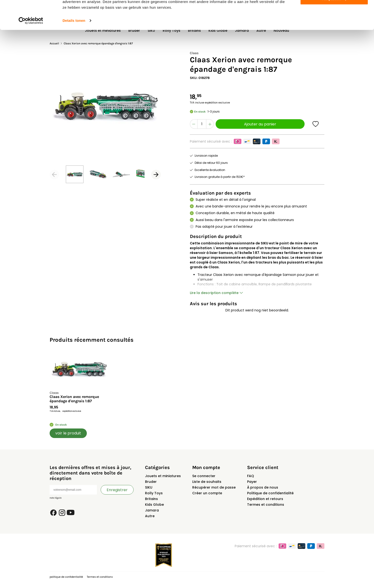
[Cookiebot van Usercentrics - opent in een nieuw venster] (31, 48)
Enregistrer (117, 490)
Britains (151, 499)
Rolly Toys (154, 493)
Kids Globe (154, 505)
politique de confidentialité (66, 577)
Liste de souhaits (207, 482)
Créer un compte (207, 493)
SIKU (149, 487)
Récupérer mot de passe (214, 487)
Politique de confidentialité (270, 493)
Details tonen (74, 48)
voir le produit (68, 433)
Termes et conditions (266, 505)
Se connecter (204, 476)
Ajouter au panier (260, 124)
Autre (150, 516)
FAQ (251, 476)
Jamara (152, 510)
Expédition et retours (265, 499)
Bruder (151, 482)
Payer (252, 482)
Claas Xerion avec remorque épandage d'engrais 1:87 (74, 399)
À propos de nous (263, 487)
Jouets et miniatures (163, 476)
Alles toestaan (334, 12)
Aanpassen (334, 26)
